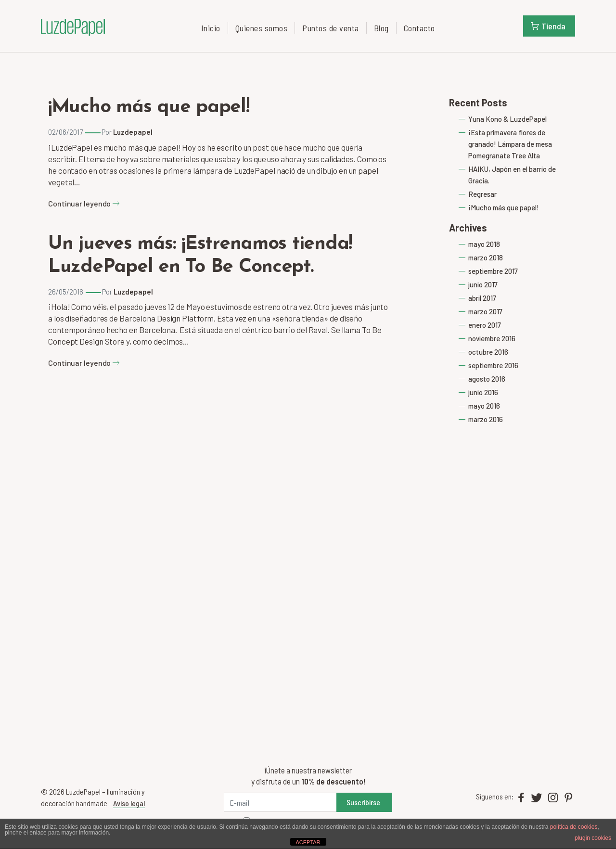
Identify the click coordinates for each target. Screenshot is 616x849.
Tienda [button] (548, 26)
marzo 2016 (486, 419)
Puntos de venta (331, 28)
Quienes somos (262, 28)
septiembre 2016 (493, 365)
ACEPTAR (308, 842)
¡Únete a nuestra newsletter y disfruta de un (308, 776)
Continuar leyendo (84, 203)
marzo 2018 (486, 257)
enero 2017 (485, 325)
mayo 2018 (484, 244)
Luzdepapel (133, 132)
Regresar (482, 194)
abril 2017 (482, 298)
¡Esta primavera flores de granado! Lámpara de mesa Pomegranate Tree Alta (510, 144)
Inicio (211, 28)
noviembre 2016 (492, 338)
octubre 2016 (488, 352)
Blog (381, 28)
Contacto (419, 28)
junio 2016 (483, 392)
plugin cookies (593, 838)
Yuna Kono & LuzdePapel (507, 119)
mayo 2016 (484, 406)
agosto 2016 (487, 379)
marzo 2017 (485, 311)
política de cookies (574, 827)
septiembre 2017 (493, 271)
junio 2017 (483, 284)
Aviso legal (129, 803)
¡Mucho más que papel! (149, 107)
